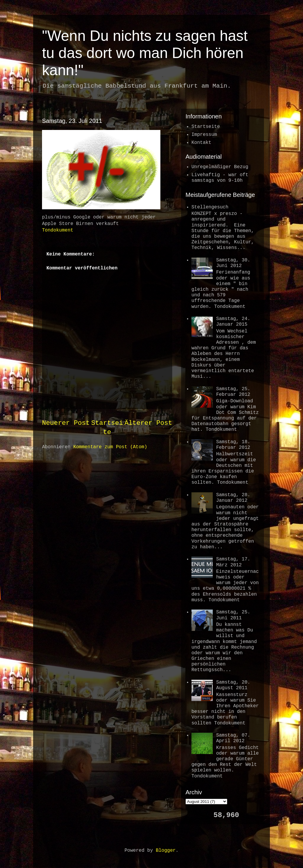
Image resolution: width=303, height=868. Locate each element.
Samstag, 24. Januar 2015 (233, 322)
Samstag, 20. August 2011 (233, 685)
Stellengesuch (210, 207)
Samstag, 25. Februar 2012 (233, 392)
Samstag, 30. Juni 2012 (233, 263)
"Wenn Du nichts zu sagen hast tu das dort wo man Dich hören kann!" (145, 53)
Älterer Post (148, 423)
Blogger (166, 851)
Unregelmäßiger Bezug (220, 167)
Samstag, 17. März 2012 (233, 562)
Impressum (204, 135)
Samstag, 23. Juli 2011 (72, 121)
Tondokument (58, 230)
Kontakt (201, 143)
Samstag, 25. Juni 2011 (233, 615)
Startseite (206, 127)
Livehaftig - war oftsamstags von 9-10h (220, 178)
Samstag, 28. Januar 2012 (233, 498)
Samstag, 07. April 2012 (233, 738)
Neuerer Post (66, 423)
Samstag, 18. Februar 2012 (233, 445)
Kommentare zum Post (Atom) (110, 447)
